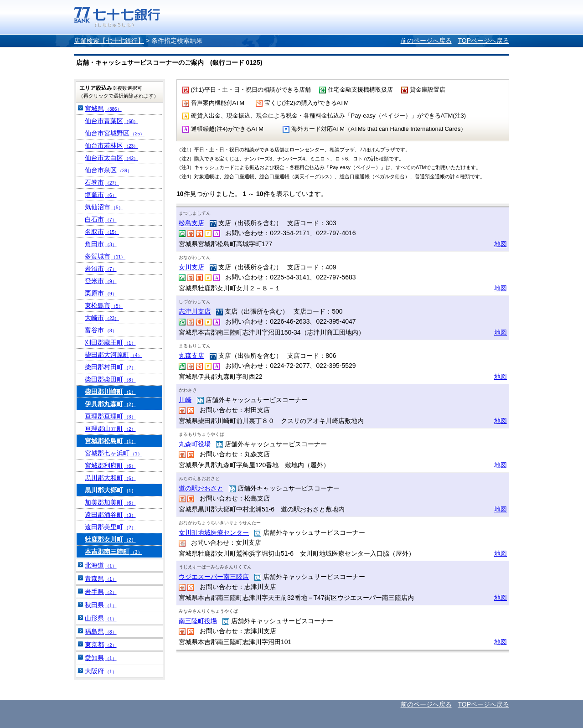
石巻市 (102, 182)
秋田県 (101, 605)
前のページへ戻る (426, 41)
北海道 (101, 565)
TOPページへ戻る (483, 41)
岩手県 (101, 592)
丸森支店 (191, 356)
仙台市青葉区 (111, 121)
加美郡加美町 (110, 502)
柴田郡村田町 (110, 367)
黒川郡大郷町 (110, 490)
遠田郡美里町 (110, 527)
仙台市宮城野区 (115, 133)
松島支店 (191, 223)
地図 (500, 244)
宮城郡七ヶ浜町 (114, 453)
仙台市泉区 (108, 170)
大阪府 (101, 671)
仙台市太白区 (111, 158)
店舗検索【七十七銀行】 (109, 41)
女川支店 (191, 267)
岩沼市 (101, 268)
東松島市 (104, 305)
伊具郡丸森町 (110, 404)
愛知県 (101, 658)
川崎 (185, 400)
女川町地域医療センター (214, 532)
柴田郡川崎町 (110, 392)
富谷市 (101, 330)
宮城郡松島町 (110, 441)
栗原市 (101, 293)
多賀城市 (105, 256)
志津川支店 (195, 311)
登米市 (101, 281)
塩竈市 (101, 195)
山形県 (101, 618)
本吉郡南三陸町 (114, 552)
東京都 (101, 645)
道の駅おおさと (201, 488)
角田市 (101, 244)
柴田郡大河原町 (114, 355)
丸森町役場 (195, 444)
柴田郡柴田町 (110, 379)
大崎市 (102, 318)
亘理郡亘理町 (110, 416)
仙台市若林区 (111, 145)
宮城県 (103, 108)
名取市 (102, 232)
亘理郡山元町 (110, 429)
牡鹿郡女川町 (110, 539)
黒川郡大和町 (110, 478)
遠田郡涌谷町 (110, 515)
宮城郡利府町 (110, 465)
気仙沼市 (104, 207)
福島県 (101, 631)
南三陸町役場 (198, 621)
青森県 (101, 578)
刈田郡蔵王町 (110, 342)
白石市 (101, 219)
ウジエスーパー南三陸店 (214, 577)
